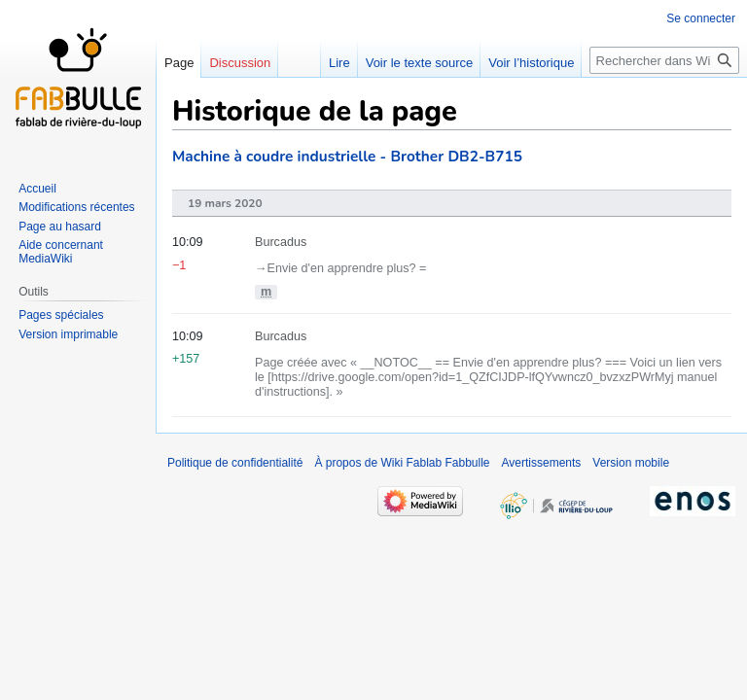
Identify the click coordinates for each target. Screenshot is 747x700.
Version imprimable (68, 334)
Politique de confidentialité (235, 463)
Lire (339, 63)
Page (179, 63)
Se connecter (701, 18)
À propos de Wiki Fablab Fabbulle (402, 463)
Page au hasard (60, 227)
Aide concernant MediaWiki (61, 252)
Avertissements (542, 463)
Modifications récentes (76, 207)
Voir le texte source (420, 63)
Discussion (240, 63)
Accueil (37, 189)
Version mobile (631, 463)
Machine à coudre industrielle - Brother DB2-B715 (347, 157)
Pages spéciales (61, 315)
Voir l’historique (531, 63)
